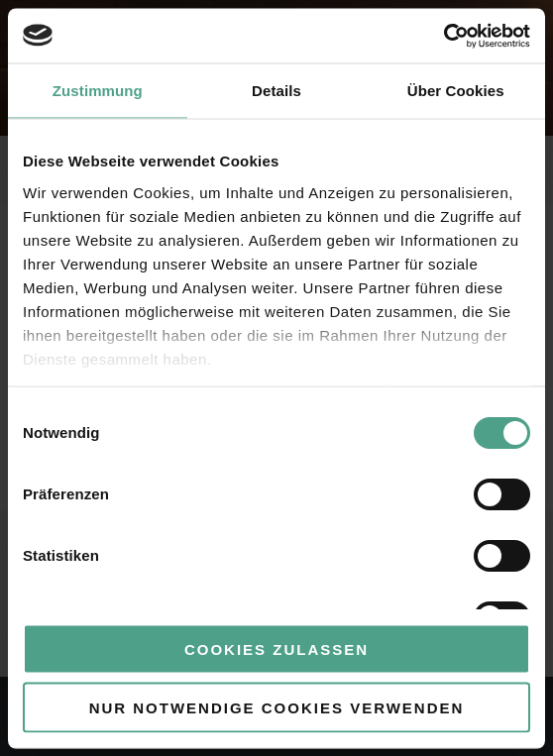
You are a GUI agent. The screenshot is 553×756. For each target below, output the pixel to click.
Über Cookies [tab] (456, 91)
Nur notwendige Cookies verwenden (277, 707)
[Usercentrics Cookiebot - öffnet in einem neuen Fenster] (443, 36)
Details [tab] (276, 91)
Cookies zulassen (276, 649)
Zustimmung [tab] (98, 91)
